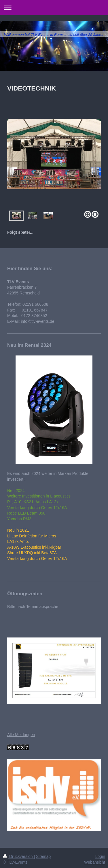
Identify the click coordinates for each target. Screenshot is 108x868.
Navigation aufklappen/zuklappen (54, 8)
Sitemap (43, 856)
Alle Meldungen (21, 735)
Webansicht (95, 862)
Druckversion (18, 856)
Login (100, 856)
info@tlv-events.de (37, 321)
